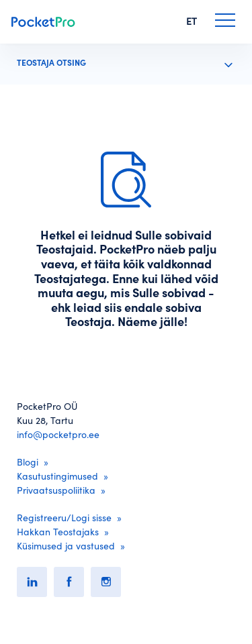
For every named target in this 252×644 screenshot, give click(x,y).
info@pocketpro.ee (58, 435)
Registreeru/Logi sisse (64, 518)
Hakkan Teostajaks (58, 532)
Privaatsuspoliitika (56, 490)
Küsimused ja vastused (66, 546)
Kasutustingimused (57, 476)
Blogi (28, 462)
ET (192, 21)
